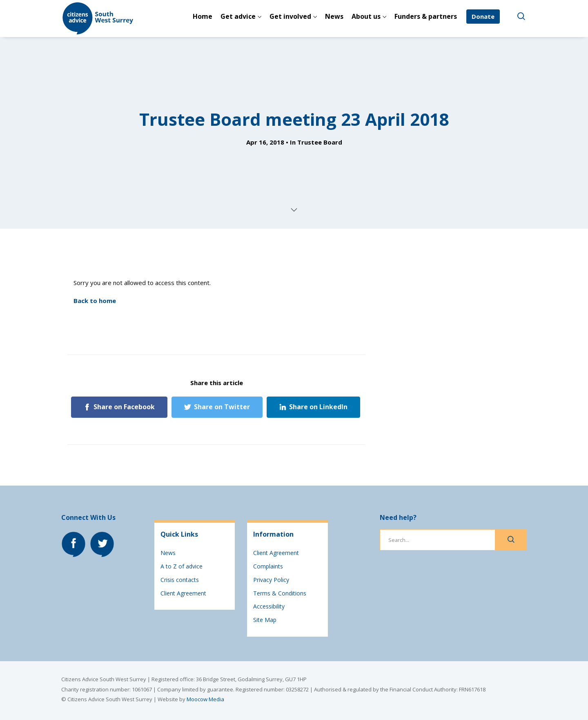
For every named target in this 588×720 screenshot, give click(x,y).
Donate (483, 16)
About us (366, 16)
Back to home (95, 301)
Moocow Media (205, 699)
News (334, 16)
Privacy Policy (271, 580)
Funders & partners (426, 16)
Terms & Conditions (280, 593)
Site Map (265, 620)
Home (203, 16)
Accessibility (269, 606)
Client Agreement (183, 593)
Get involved (290, 16)
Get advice (238, 16)
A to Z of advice (182, 566)
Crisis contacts (180, 580)
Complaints (268, 566)
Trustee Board (320, 142)
